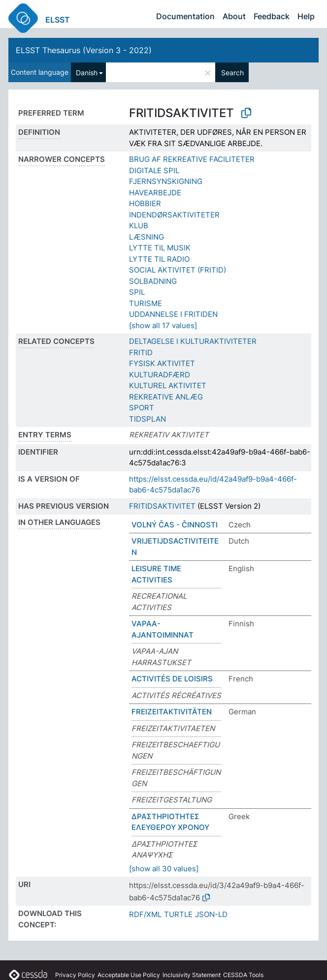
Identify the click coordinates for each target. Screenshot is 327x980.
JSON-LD (211, 914)
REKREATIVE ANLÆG (166, 397)
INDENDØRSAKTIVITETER (174, 215)
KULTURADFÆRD (160, 375)
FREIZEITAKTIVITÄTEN (172, 712)
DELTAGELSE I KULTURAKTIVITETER (193, 341)
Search (232, 73)
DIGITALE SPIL (154, 170)
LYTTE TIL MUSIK (160, 248)
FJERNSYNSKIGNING (166, 181)
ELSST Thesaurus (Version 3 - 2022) (84, 50)
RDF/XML (145, 914)
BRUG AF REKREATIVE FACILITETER (192, 159)
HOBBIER (145, 203)
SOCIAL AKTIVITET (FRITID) (178, 270)
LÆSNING (147, 237)
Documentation (185, 16)
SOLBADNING (153, 281)
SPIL (137, 292)
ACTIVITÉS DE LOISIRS (172, 679)
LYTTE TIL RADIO (159, 259)
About (234, 16)
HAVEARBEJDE (155, 193)
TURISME (146, 303)
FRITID (141, 352)
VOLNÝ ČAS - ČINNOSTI (175, 525)
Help (306, 16)
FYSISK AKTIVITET (162, 363)
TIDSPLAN (147, 419)
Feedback (272, 16)
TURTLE (178, 914)
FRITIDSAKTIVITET (162, 506)
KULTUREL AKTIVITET (168, 385)
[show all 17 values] (163, 325)
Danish (87, 73)
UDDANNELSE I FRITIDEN (173, 314)
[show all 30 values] (164, 869)
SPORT (142, 408)
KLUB (139, 226)
